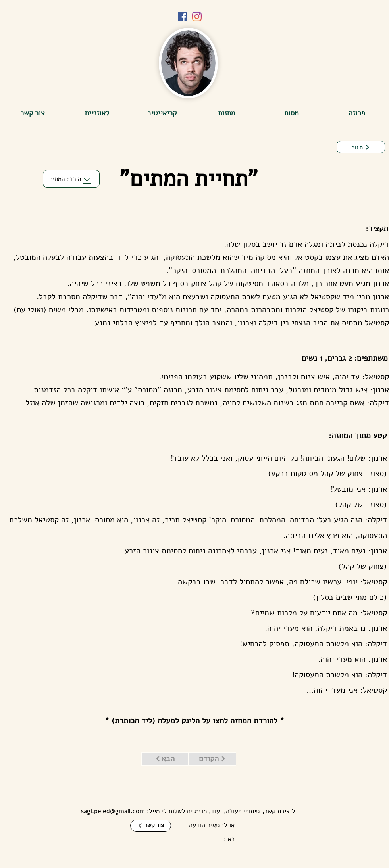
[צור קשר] (151, 826)
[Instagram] (197, 17)
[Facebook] (183, 17)
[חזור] (361, 147)
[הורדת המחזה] (71, 179)
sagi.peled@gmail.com (113, 811)
